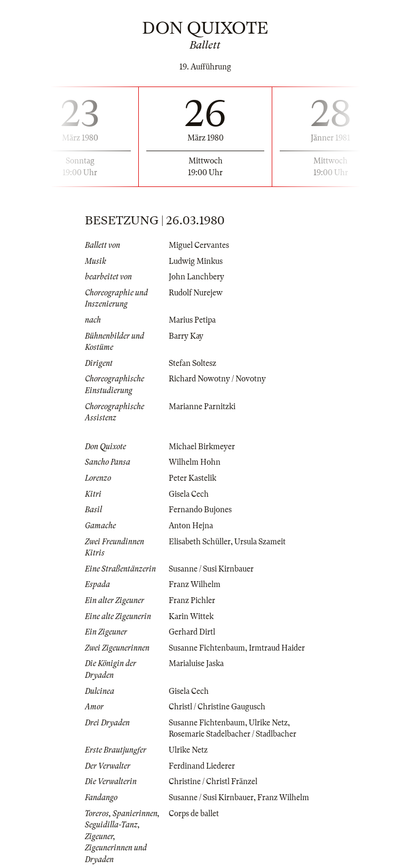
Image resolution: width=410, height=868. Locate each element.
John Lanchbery (196, 277)
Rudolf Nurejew (196, 293)
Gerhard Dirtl (192, 632)
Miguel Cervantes (199, 245)
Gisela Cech (189, 494)
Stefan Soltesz (192, 363)
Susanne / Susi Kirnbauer (211, 569)
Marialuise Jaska (196, 663)
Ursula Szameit (260, 542)
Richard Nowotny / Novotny (217, 379)
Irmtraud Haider (277, 648)
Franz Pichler (192, 600)
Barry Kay (186, 336)
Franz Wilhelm (195, 584)
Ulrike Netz (268, 723)
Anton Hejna (191, 526)
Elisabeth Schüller (200, 542)
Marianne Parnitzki (202, 406)
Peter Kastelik (192, 478)
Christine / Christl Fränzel (213, 781)
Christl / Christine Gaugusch (217, 707)
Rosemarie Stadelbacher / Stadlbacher (232, 734)
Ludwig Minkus (196, 261)
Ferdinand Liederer (202, 766)
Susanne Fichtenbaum (207, 648)
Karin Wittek (191, 616)
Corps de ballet (194, 814)
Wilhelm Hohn (195, 462)
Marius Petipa (192, 320)
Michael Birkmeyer (202, 447)
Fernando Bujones (200, 510)
